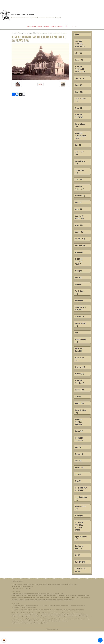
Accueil (14, 34)
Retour (40, 85)
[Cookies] (4, 640)
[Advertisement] (34, 4)
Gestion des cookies (52, 642)
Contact (53, 27)
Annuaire (60, 27)
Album (20, 34)
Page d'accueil (31, 27)
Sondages (47, 27)
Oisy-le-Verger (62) (29, 34)
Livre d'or (40, 27)
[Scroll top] (100, 640)
